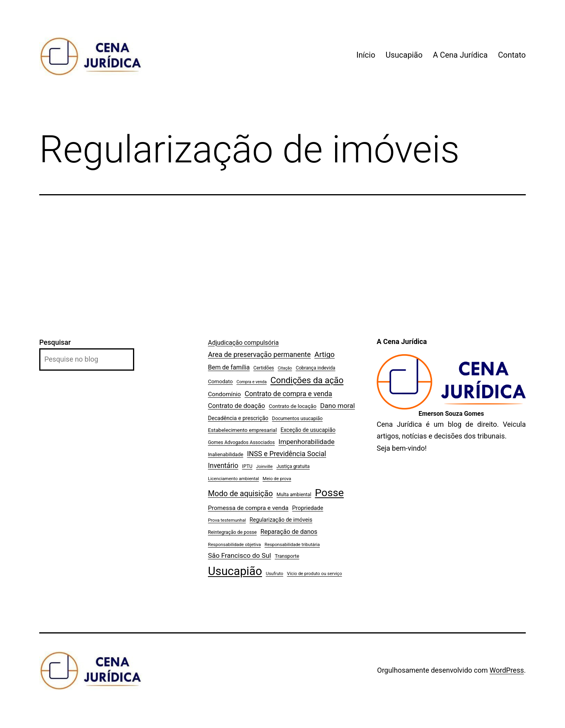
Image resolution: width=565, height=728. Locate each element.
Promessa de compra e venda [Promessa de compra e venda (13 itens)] (248, 508)
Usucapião (404, 55)
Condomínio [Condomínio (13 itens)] (224, 394)
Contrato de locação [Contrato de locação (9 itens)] (293, 406)
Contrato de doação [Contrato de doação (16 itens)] (236, 406)
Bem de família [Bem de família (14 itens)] (229, 367)
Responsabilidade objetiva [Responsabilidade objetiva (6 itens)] (234, 544)
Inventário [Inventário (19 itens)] (223, 466)
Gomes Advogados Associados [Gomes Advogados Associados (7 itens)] (241, 442)
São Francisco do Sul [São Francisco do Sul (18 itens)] (240, 555)
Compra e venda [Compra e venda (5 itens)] (252, 382)
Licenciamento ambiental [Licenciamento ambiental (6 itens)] (233, 479)
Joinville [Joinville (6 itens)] (264, 466)
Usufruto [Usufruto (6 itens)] (274, 573)
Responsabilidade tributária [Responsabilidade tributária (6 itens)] (292, 544)
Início (366, 55)
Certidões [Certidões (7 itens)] (264, 368)
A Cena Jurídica (460, 55)
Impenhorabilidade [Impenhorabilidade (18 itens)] (307, 442)
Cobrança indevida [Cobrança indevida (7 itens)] (316, 368)
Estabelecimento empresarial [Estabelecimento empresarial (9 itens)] (242, 430)
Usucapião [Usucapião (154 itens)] (235, 571)
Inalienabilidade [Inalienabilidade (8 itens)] (226, 454)
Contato (512, 55)
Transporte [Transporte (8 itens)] (287, 556)
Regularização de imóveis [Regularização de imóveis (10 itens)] (281, 520)
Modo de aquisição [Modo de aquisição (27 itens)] (240, 494)
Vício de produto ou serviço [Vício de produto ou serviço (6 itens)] (314, 573)
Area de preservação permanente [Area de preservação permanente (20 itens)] (259, 354)
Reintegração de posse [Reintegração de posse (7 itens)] (232, 532)
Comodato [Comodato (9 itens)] (220, 381)
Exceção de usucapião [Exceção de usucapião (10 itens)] (308, 430)
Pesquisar (55, 342)
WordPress (507, 670)
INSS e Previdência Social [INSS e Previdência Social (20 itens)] (286, 454)
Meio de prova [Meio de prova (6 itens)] (277, 479)
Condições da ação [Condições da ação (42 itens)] (307, 380)
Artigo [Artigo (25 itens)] (324, 354)
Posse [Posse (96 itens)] (330, 493)
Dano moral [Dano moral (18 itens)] (337, 406)
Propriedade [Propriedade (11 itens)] (308, 508)
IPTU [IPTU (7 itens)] (247, 466)
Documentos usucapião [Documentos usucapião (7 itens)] (297, 419)
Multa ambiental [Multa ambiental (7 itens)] (294, 495)
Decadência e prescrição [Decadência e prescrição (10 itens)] (238, 418)
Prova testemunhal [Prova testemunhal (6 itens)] (227, 520)
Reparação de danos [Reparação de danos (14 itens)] (289, 532)
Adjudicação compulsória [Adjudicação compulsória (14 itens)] (243, 343)
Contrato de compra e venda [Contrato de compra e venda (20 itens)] (288, 394)
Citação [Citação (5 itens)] (285, 368)
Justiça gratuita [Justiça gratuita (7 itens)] (293, 466)
